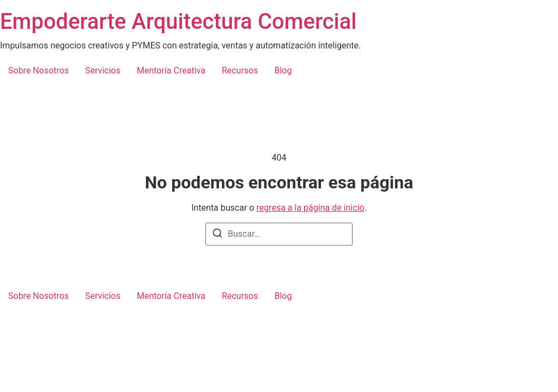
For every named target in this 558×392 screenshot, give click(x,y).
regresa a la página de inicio (310, 208)
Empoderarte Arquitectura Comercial (178, 22)
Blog (283, 71)
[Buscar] (217, 235)
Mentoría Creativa (171, 71)
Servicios (103, 71)
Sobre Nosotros (38, 71)
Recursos (240, 71)
